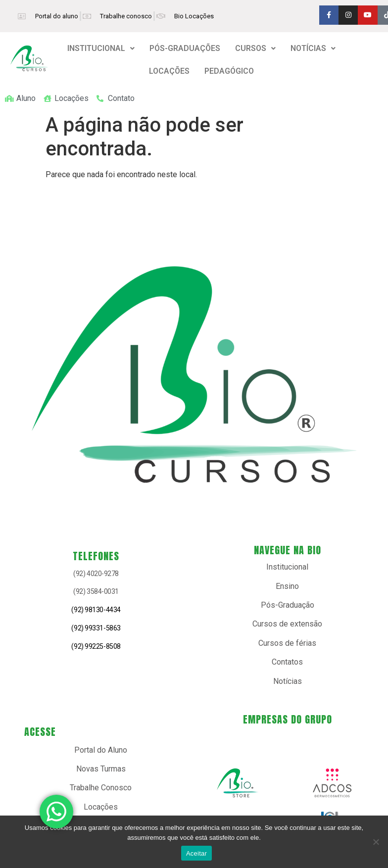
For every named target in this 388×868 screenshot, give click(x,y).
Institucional (287, 567)
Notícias (288, 681)
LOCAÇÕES (169, 71)
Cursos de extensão (287, 624)
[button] (101, 48)
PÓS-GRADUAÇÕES (185, 48)
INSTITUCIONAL (101, 48)
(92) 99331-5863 (96, 628)
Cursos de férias (287, 643)
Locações (101, 807)
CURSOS (255, 48)
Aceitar (196, 853)
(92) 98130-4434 (96, 610)
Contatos (287, 662)
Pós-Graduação (288, 605)
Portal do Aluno (101, 750)
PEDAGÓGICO (229, 71)
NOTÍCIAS (313, 48)
